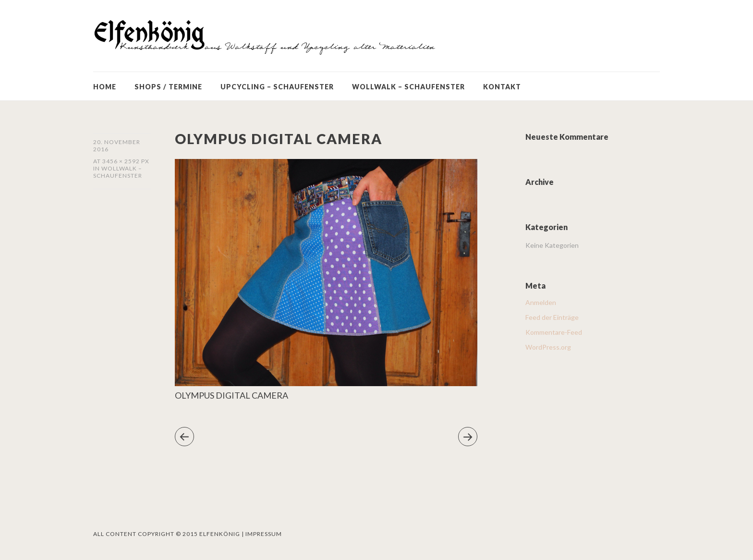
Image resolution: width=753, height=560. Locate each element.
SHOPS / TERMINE (168, 87)
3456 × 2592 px (126, 161)
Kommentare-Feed (554, 332)
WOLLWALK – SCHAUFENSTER (408, 87)
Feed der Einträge (552, 317)
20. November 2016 (117, 146)
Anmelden (541, 302)
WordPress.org (548, 347)
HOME (105, 87)
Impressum (264, 534)
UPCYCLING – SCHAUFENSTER (277, 87)
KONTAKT (502, 87)
